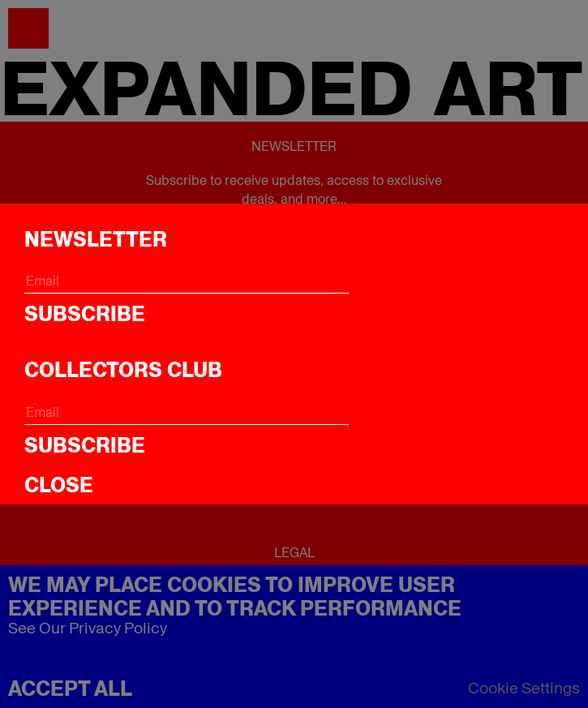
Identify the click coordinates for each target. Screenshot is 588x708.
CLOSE (59, 485)
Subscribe (85, 314)
